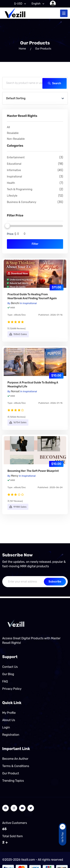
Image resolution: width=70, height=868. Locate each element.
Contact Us (10, 667)
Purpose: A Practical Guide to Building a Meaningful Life (33, 385)
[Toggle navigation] (64, 13)
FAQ (5, 681)
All (8, 127)
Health (35, 183)
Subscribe (55, 582)
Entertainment (35, 157)
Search (55, 83)
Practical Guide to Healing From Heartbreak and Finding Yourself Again (32, 296)
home (22, 49)
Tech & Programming (35, 189)
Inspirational (35, 177)
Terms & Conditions (16, 766)
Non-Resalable (16, 139)
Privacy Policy (12, 689)
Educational (35, 164)
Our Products (43, 49)
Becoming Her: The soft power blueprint (33, 471)
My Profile (9, 713)
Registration (11, 735)
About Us (9, 720)
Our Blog (8, 674)
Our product (11, 773)
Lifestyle (35, 196)
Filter (35, 244)
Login (6, 727)
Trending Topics (13, 781)
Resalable (13, 133)
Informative (35, 170)
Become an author (15, 759)
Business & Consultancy (35, 202)
